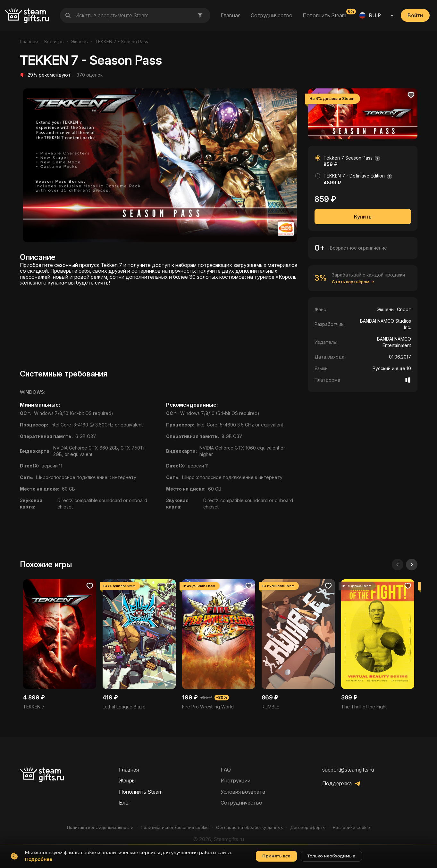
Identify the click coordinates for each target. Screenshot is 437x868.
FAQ (226, 770)
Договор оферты (308, 827)
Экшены (80, 41)
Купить (363, 217)
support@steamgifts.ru (348, 770)
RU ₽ (370, 15)
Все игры (54, 41)
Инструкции (235, 781)
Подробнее (39, 864)
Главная (231, 15)
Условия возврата (243, 792)
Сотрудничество (272, 15)
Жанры (127, 781)
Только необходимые (331, 860)
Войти (415, 15)
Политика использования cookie (175, 827)
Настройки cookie (351, 827)
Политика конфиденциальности (100, 827)
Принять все (276, 860)
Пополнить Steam (324, 15)
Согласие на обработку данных (249, 827)
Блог (125, 803)
